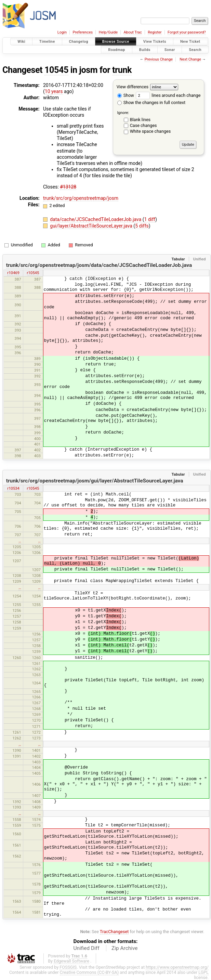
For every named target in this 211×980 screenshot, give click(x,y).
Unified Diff (87, 948)
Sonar (170, 49)
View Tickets (155, 42)
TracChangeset (114, 932)
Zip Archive (124, 948)
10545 (56, 70)
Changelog (79, 42)
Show (126, 95)
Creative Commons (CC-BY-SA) (89, 972)
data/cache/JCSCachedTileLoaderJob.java (96, 219)
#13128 (68, 187)
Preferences (83, 32)
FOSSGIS (68, 967)
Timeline (47, 42)
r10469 (13, 273)
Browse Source (116, 42)
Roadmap (117, 49)
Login (62, 32)
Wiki (21, 42)
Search (195, 49)
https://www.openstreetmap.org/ (177, 967)
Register (155, 32)
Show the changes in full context (151, 102)
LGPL (203, 972)
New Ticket (190, 42)
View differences (133, 87)
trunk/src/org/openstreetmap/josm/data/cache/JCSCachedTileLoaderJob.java (99, 265)
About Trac (133, 32)
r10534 (13, 488)
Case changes (143, 125)
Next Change (190, 59)
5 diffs (142, 226)
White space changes (150, 131)
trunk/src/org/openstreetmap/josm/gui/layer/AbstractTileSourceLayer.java (95, 481)
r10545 (33, 273)
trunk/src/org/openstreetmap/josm (81, 198)
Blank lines (140, 120)
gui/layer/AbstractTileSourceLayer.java (92, 226)
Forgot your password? (187, 32)
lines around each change (168, 95)
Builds (145, 49)
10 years (54, 91)
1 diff (150, 219)
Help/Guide (108, 32)
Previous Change (159, 59)
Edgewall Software (71, 961)
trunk (122, 70)
